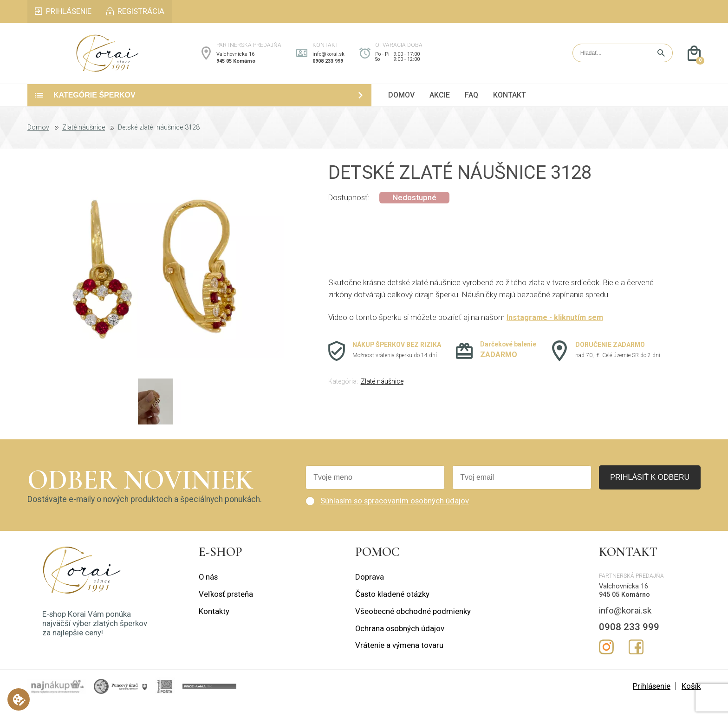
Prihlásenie (652, 701)
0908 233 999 (328, 69)
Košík (691, 701)
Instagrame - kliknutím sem (556, 333)
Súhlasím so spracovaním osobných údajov (395, 516)
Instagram (606, 662)
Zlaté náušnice (84, 143)
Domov (38, 143)
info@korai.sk (328, 62)
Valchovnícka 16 (235, 62)
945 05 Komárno (236, 69)
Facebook (636, 662)
